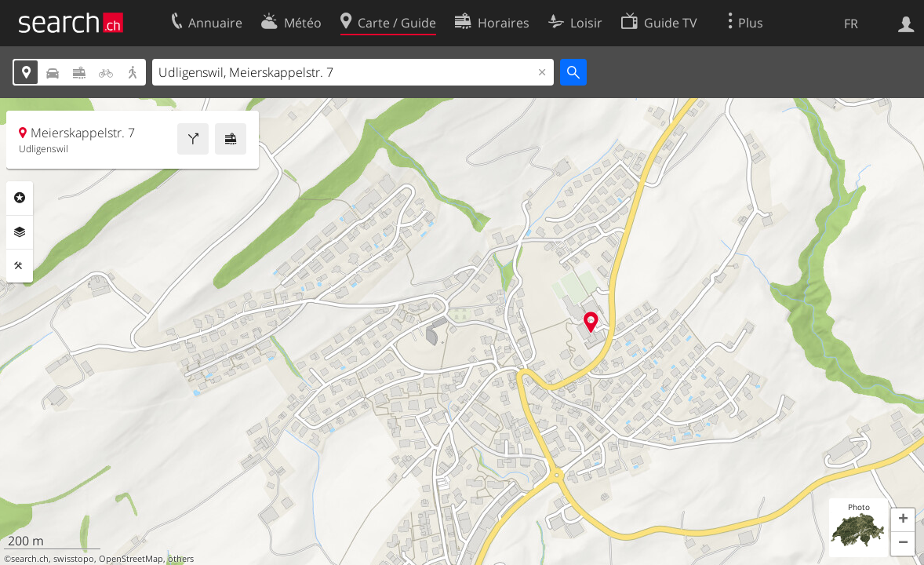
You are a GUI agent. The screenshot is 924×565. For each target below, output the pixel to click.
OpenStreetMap (131, 559)
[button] (903, 520)
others (181, 559)
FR (851, 24)
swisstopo (74, 559)
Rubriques (20, 198)
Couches (20, 232)
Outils (20, 266)
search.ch (30, 559)
